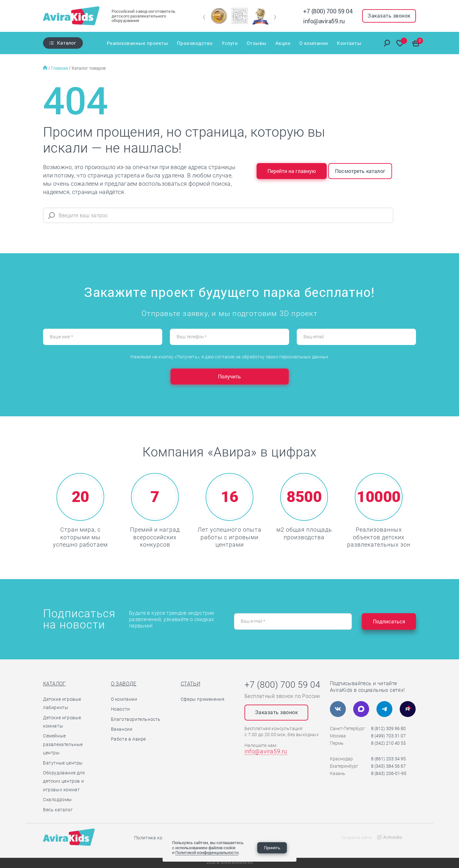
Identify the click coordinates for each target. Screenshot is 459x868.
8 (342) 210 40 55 (388, 743)
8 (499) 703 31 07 (388, 736)
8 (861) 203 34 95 (388, 759)
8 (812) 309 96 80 (388, 728)
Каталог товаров (89, 68)
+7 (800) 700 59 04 (328, 11)
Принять (272, 848)
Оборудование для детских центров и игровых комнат (64, 781)
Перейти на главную (292, 171)
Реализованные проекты (137, 43)
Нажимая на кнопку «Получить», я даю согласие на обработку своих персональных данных (229, 357)
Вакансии (122, 729)
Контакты (349, 43)
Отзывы (257, 43)
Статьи (190, 684)
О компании (314, 43)
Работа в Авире (128, 739)
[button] (204, 17)
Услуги (230, 43)
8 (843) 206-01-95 (389, 773)
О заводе (124, 684)
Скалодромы (58, 800)
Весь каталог (58, 810)
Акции (283, 43)
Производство (195, 43)
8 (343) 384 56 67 (388, 766)
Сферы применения (203, 699)
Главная (60, 68)
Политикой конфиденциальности (207, 852)
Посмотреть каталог (360, 171)
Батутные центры (63, 763)
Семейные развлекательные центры (63, 744)
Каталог (66, 43)
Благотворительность (136, 719)
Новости (120, 709)
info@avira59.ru (324, 21)
